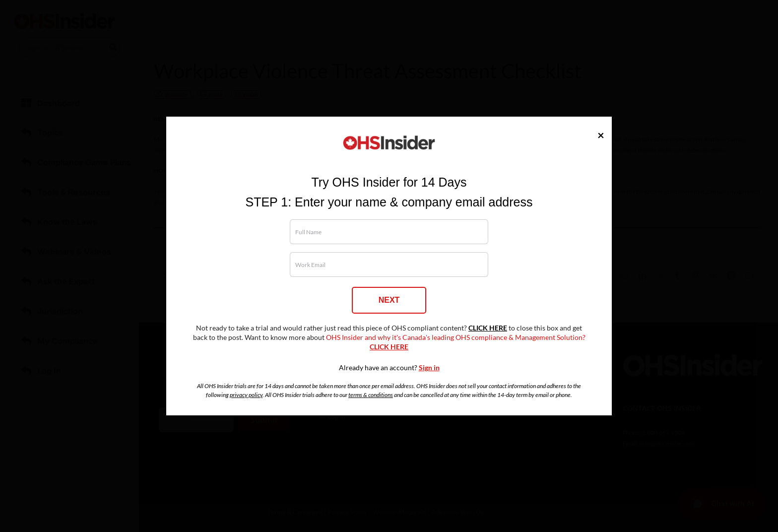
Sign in (429, 368)
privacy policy (246, 395)
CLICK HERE (488, 328)
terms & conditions (371, 395)
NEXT (389, 300)
